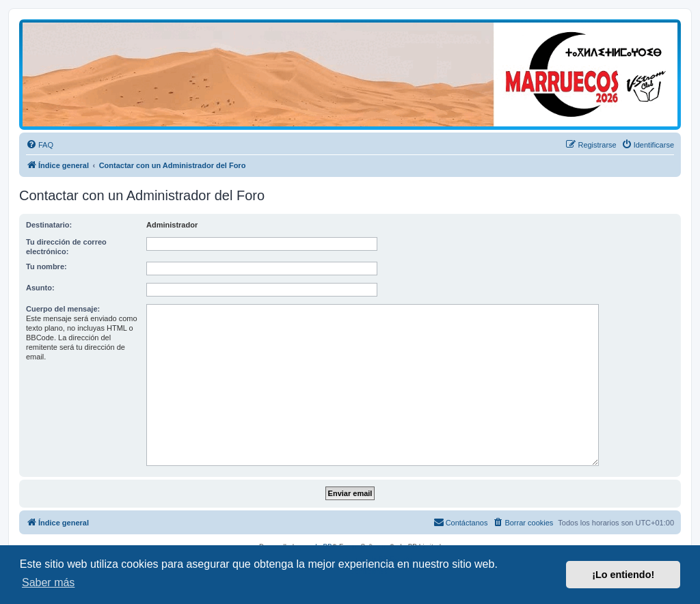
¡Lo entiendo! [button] (623, 575)
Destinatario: (49, 225)
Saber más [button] (48, 582)
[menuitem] (40, 145)
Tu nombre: (46, 266)
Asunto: (40, 288)
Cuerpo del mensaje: (63, 309)
